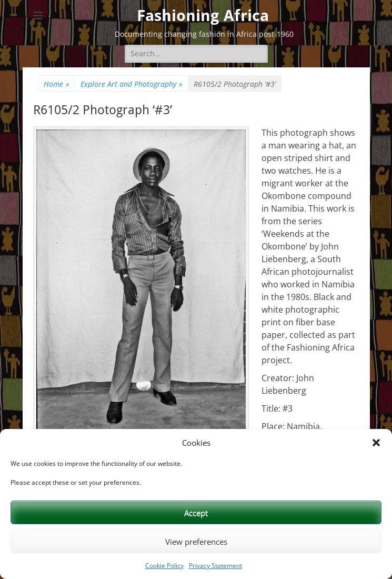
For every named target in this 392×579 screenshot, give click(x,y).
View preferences (196, 542)
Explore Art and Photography (132, 84)
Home (57, 84)
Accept (196, 513)
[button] (376, 443)
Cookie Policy (164, 566)
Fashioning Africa (203, 16)
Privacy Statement (215, 566)
